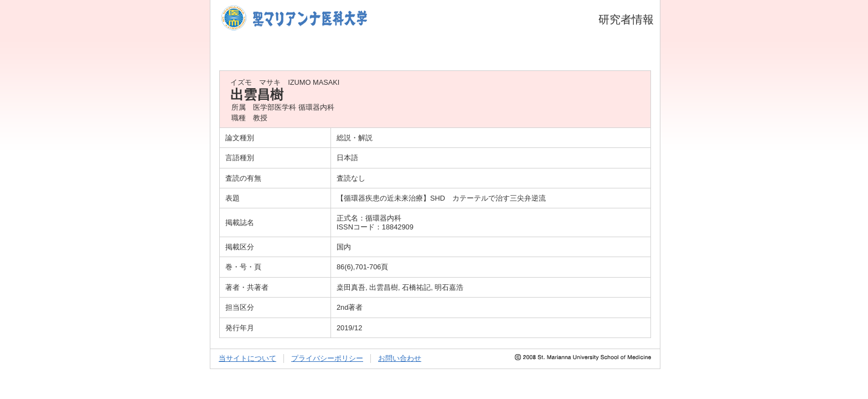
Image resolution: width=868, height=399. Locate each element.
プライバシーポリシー (327, 358)
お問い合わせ (400, 358)
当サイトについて (247, 358)
